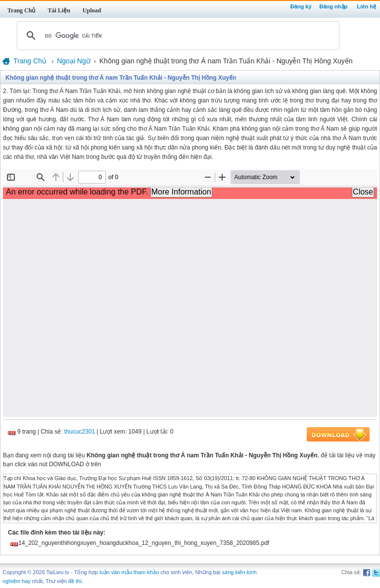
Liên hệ (367, 6)
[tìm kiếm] (177, 36)
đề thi (75, 581)
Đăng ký (301, 6)
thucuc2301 (80, 432)
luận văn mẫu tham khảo (129, 572)
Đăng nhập (334, 6)
